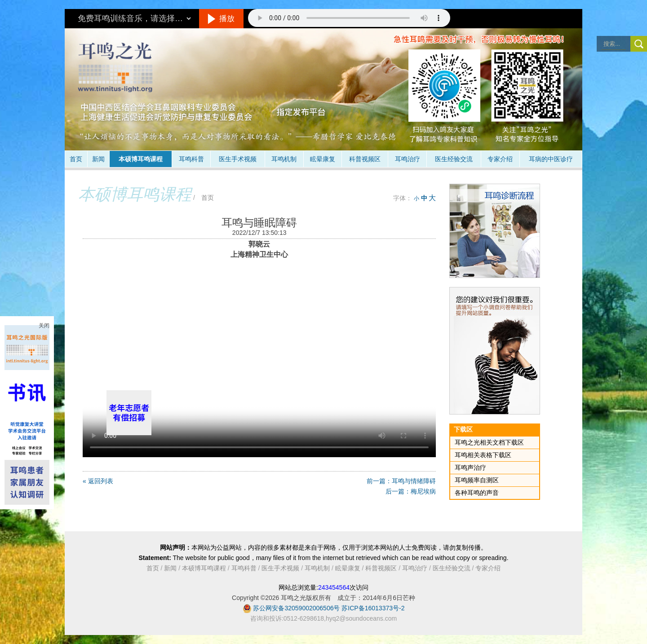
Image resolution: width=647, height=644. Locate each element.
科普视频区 (365, 159)
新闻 (98, 159)
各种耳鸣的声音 (477, 493)
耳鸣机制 (284, 159)
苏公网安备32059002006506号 (296, 608)
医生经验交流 (454, 159)
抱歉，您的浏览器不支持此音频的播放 (349, 18)
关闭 (44, 326)
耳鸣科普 (191, 159)
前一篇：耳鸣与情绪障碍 (401, 481)
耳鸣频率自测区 (477, 480)
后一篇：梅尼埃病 (411, 491)
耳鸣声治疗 (470, 468)
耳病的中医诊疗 (551, 159)
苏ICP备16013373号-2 (373, 608)
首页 (76, 159)
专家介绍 (500, 159)
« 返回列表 (98, 481)
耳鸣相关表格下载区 (483, 455)
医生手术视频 (238, 159)
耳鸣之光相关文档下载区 (489, 442)
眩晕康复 (323, 159)
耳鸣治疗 (408, 159)
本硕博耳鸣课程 (141, 159)
